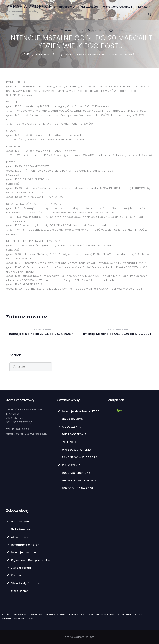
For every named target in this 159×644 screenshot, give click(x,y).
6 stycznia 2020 (118, 329)
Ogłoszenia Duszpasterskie (31, 560)
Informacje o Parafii (26, 545)
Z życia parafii (21, 567)
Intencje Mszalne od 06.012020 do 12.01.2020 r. (118, 334)
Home (25, 55)
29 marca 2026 (41, 329)
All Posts (43, 55)
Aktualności (20, 537)
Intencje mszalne (45, 31)
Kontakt (17, 575)
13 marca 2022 (75, 31)
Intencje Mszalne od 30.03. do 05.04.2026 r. (41, 334)
